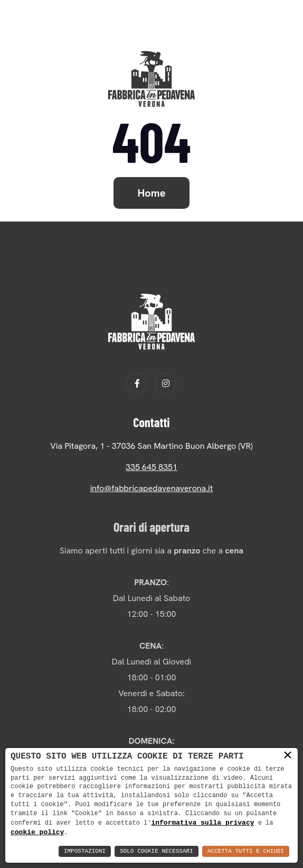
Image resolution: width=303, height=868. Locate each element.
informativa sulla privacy (202, 822)
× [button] (288, 755)
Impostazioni (85, 851)
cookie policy (37, 832)
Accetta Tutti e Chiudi (246, 851)
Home (152, 193)
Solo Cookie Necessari (157, 851)
